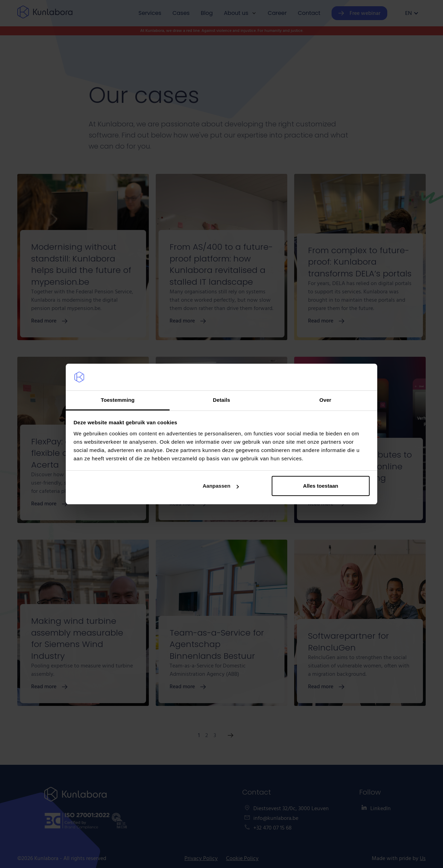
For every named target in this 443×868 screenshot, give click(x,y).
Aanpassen (221, 486)
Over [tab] (326, 400)
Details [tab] (221, 400)
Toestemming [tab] (118, 400)
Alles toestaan (321, 486)
